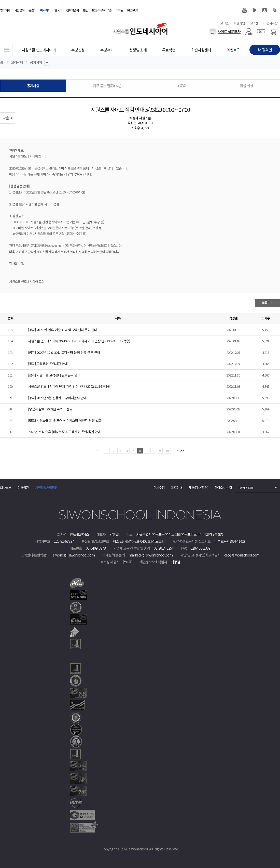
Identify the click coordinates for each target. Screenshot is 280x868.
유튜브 (244, 10)
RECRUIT (133, 10)
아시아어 (45, 10)
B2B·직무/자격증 (102, 10)
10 (167, 451)
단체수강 (159, 488)
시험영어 (19, 10)
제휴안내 (177, 488)
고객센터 (256, 23)
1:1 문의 (180, 86)
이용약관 (23, 488)
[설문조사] (225, 32)
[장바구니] (273, 32)
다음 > (8, 118)
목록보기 (268, 303)
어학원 (119, 10)
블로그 (275, 10)
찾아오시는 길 (223, 488)
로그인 (224, 23)
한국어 (58, 10)
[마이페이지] (249, 32)
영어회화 (5, 10)
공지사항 (272, 23)
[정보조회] (158, 541)
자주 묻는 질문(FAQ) (107, 86)
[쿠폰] (261, 32)
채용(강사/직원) (198, 488)
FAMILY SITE (246, 488)
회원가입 (239, 23)
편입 (86, 10)
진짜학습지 (73, 10)
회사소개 (6, 488)
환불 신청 (247, 86)
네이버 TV (255, 10)
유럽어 (32, 10)
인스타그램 (265, 10)
